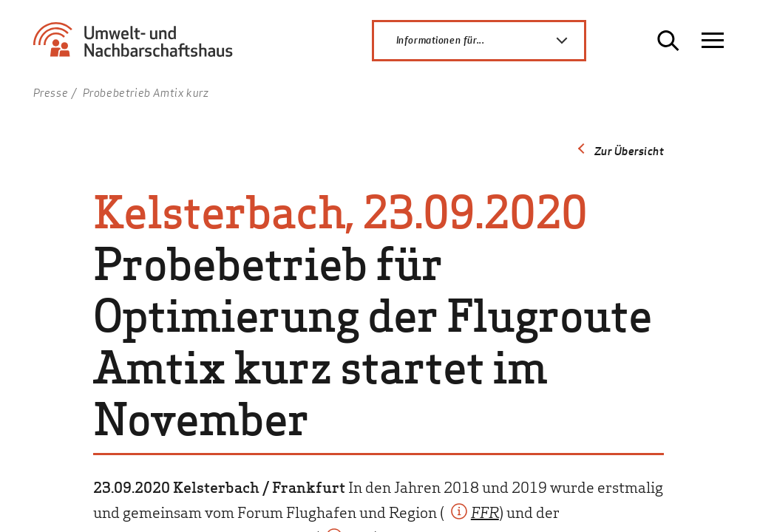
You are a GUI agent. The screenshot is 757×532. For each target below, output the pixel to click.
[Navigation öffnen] (713, 41)
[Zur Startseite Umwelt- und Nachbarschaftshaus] (139, 46)
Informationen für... (490, 41)
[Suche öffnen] (668, 41)
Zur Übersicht (629, 151)
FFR (485, 511)
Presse (51, 92)
